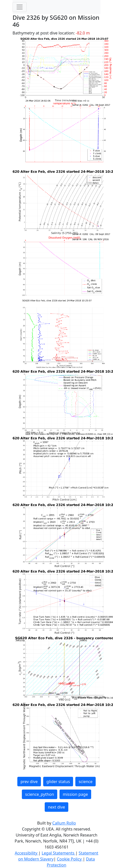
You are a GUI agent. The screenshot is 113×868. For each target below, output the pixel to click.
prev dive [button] (29, 782)
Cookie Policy (70, 859)
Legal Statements (59, 853)
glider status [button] (58, 782)
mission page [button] (75, 794)
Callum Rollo (64, 823)
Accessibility (27, 853)
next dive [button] (56, 807)
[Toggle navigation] (20, 7)
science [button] (86, 782)
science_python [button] (40, 794)
